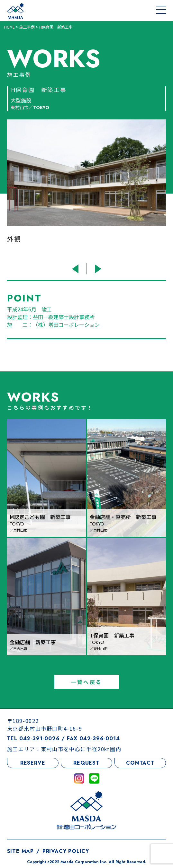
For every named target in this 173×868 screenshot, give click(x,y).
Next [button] (97, 269)
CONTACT (140, 763)
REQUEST (86, 763)
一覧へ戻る (86, 682)
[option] (87, 189)
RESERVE (33, 763)
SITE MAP (20, 851)
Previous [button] (76, 269)
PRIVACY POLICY (66, 851)
